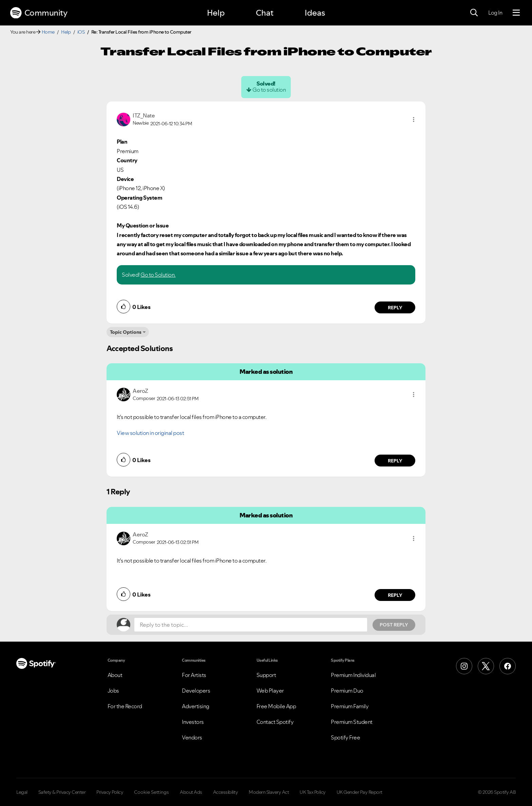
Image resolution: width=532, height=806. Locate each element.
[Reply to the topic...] (251, 625)
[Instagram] (464, 666)
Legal (22, 792)
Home (48, 32)
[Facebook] (508, 666)
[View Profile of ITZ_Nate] (144, 115)
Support (266, 675)
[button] (414, 120)
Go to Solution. (158, 275)
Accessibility (226, 792)
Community (39, 13)
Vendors (192, 737)
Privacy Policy (110, 792)
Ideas (315, 13)
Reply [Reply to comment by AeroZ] (395, 461)
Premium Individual (353, 675)
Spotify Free (345, 737)
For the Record (125, 706)
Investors (193, 722)
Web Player (270, 691)
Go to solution (269, 90)
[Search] (474, 13)
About (115, 675)
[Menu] (516, 13)
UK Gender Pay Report (359, 792)
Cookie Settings (151, 792)
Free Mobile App (276, 706)
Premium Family (350, 706)
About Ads (191, 792)
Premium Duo (347, 691)
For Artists (194, 675)
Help (216, 13)
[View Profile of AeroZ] (140, 391)
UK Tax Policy (313, 792)
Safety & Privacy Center (62, 792)
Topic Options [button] (126, 332)
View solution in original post (150, 433)
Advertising (196, 706)
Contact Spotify (275, 722)
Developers (196, 691)
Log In (495, 13)
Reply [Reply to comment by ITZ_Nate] (395, 308)
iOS (81, 32)
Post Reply (394, 625)
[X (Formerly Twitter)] (486, 666)
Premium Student (352, 722)
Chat (265, 13)
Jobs (113, 691)
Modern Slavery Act (269, 792)
